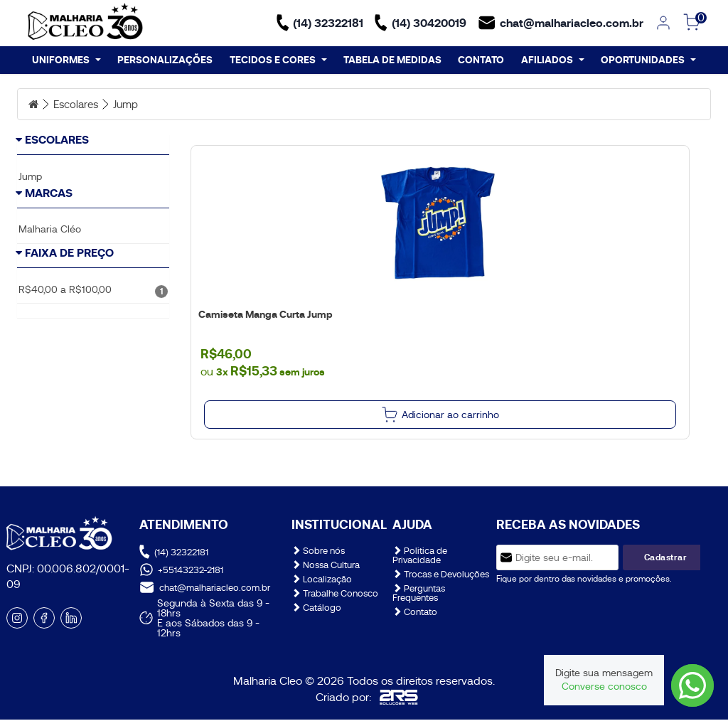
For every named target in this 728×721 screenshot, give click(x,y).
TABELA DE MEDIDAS (392, 61)
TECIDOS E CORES (278, 61)
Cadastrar (666, 559)
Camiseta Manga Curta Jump (264, 316)
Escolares (79, 106)
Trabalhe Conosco (335, 596)
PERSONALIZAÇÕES (165, 61)
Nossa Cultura (326, 567)
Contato (415, 614)
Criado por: (367, 699)
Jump (132, 106)
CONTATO (481, 61)
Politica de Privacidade (420, 557)
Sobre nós (318, 553)
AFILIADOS (553, 61)
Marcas (49, 224)
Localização (322, 581)
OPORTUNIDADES (648, 61)
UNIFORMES (66, 61)
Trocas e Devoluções (441, 576)
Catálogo (316, 610)
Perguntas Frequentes (419, 595)
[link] (663, 24)
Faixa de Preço (69, 307)
